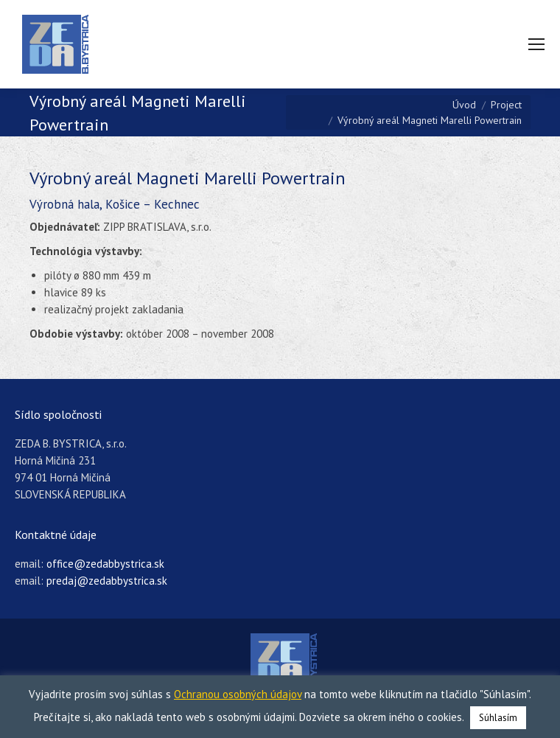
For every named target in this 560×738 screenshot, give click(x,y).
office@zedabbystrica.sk (105, 564)
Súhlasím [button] (498, 718)
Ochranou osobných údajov (238, 694)
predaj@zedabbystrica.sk (107, 581)
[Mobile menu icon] (536, 44)
